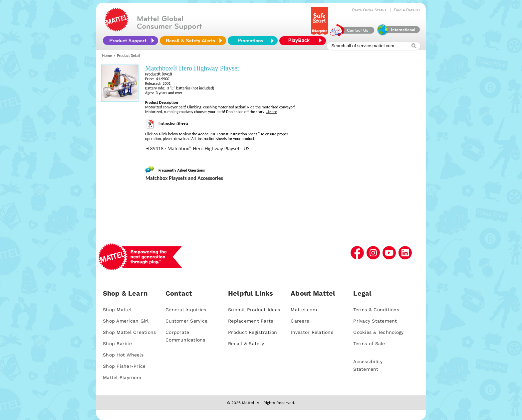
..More (271, 112)
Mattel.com (304, 310)
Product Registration (253, 332)
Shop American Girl (126, 321)
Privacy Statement (375, 321)
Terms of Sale (369, 344)
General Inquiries (186, 310)
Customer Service (186, 321)
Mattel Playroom (122, 377)
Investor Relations (312, 332)
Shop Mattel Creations (129, 332)
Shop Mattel (117, 310)
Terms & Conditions (376, 310)
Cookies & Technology (378, 332)
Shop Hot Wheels (123, 355)
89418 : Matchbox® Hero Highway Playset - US (200, 148)
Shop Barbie (117, 344)
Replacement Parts (251, 321)
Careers (300, 321)
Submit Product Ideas (254, 310)
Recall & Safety (246, 344)
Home (107, 56)
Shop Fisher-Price (124, 366)
